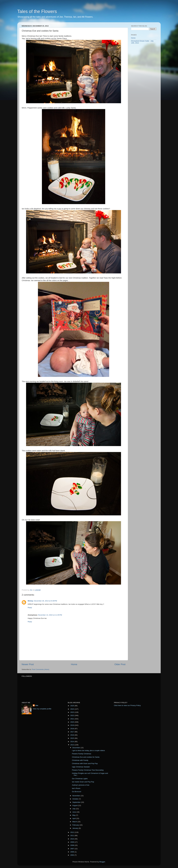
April (74, 818)
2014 (72, 742)
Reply (30, 608)
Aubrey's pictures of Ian (81, 785)
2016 (72, 735)
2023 (72, 712)
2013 (72, 745)
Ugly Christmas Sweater (81, 767)
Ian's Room (76, 788)
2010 (72, 839)
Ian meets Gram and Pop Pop (83, 782)
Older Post (120, 664)
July (74, 809)
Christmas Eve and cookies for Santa (86, 757)
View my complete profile (42, 709)
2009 (72, 842)
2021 (72, 719)
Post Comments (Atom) (41, 669)
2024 (72, 709)
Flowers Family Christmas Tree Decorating (88, 770)
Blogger (102, 862)
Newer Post (28, 664)
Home (74, 664)
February (76, 825)
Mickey (30, 601)
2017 (72, 732)
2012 (72, 832)
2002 (72, 855)
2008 (72, 845)
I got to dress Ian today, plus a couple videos (88, 750)
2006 (72, 852)
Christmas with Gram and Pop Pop (85, 763)
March (75, 822)
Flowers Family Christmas (82, 754)
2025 (72, 706)
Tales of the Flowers (37, 11)
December (76, 748)
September (77, 802)
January (76, 828)
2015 (72, 738)
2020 (72, 722)
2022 (72, 715)
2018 (72, 729)
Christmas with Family (80, 760)
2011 (72, 836)
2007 (72, 849)
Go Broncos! (77, 792)
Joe (37, 705)
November (76, 796)
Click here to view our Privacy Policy (127, 705)
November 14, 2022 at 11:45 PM (50, 615)
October (76, 799)
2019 (72, 725)
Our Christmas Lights (80, 779)
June (74, 812)
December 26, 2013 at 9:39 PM (45, 601)
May (74, 815)
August (75, 805)
